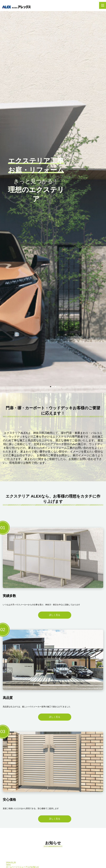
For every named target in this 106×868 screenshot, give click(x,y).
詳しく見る (55, 615)
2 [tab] (53, 387)
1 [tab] (51, 387)
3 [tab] (55, 387)
